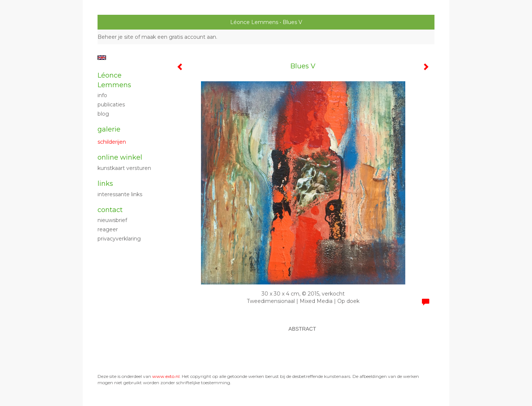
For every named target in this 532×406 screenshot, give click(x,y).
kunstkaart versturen (124, 168)
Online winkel (120, 157)
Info (102, 95)
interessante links (120, 194)
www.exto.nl (166, 376)
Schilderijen (112, 142)
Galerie (109, 129)
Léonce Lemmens (254, 22)
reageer (108, 229)
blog (103, 114)
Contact (110, 210)
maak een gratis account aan (179, 37)
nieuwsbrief (112, 220)
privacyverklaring (119, 239)
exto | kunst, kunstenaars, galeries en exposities (118, 22)
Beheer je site (115, 37)
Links (105, 184)
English (102, 58)
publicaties (111, 105)
